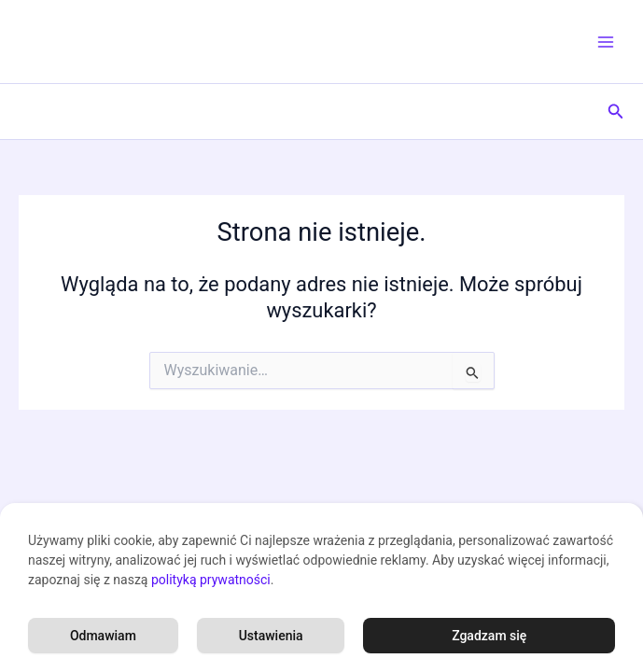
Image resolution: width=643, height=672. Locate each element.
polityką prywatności (211, 580)
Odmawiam (103, 636)
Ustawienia (271, 636)
